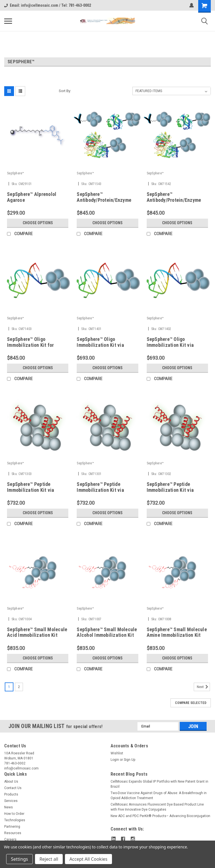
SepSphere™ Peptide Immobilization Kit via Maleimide (100, 490)
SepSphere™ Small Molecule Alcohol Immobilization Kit (107, 632)
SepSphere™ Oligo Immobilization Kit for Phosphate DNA (31, 345)
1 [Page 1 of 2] (9, 687)
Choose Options (38, 223)
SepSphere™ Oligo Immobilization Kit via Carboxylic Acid (100, 345)
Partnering (12, 827)
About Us (11, 782)
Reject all (49, 859)
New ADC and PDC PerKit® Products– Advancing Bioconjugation (160, 816)
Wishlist (117, 753)
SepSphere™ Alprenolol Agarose (32, 197)
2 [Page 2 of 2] (19, 687)
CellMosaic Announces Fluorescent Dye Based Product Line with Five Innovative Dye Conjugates (157, 807)
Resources (13, 833)
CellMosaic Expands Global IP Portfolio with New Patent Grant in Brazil (159, 784)
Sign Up (129, 760)
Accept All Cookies (88, 859)
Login (115, 760)
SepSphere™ (16, 173)
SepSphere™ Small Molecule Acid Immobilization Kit (37, 632)
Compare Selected (191, 703)
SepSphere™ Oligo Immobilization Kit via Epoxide (170, 345)
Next (203, 687)
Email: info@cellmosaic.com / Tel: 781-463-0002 (48, 5)
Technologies (15, 820)
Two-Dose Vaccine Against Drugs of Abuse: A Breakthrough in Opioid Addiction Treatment (159, 796)
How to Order (14, 814)
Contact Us (13, 788)
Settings (19, 859)
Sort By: (65, 91)
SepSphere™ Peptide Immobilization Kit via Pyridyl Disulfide (170, 490)
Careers (10, 839)
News (9, 807)
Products (11, 794)
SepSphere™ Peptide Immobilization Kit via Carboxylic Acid (31, 490)
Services (11, 801)
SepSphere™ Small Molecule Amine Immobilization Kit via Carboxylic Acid (177, 635)
